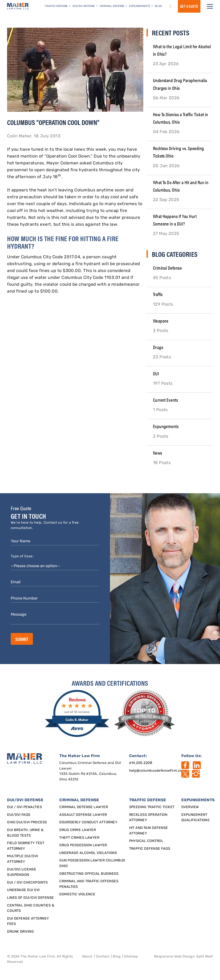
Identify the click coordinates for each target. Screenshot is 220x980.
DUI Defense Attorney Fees (28, 921)
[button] (210, 6)
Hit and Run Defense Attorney (149, 831)
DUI (156, 373)
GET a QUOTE (189, 6)
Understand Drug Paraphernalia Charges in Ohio (180, 84)
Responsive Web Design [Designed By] (174, 957)
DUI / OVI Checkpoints (27, 883)
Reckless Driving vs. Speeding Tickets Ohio (179, 152)
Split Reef (205, 957)
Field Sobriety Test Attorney (26, 846)
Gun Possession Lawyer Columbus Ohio (92, 863)
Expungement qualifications (196, 818)
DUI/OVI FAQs (19, 815)
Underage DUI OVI (23, 890)
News (158, 453)
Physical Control (146, 841)
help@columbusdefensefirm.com (157, 771)
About (87, 957)
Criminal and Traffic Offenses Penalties (89, 884)
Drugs (158, 347)
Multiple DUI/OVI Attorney (23, 859)
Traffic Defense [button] (57, 6)
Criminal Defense (167, 268)
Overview (190, 807)
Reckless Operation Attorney (148, 818)
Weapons (161, 321)
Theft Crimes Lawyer (79, 838)
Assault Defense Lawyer (83, 815)
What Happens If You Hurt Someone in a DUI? (175, 220)
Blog (158, 6)
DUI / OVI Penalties (24, 807)
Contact (103, 957)
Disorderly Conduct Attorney (88, 822)
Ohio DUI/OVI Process (27, 822)
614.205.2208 (141, 763)
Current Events (166, 400)
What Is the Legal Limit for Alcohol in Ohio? (182, 50)
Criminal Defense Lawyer (84, 807)
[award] (78, 714)
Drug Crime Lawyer (78, 830)
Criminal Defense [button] (112, 6)
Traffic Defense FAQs (150, 849)
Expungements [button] (140, 6)
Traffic (158, 294)
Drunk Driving (20, 932)
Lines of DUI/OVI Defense (31, 898)
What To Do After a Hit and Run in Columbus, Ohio (181, 186)
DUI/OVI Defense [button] (84, 6)
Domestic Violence (77, 894)
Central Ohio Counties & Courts (31, 908)
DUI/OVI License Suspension (22, 872)
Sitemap (131, 957)
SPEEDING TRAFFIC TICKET (152, 807)
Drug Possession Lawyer (83, 845)
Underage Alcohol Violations (88, 853)
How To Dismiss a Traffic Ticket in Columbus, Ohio (181, 118)
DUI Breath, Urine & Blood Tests (25, 833)
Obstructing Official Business (89, 874)
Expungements (166, 426)
